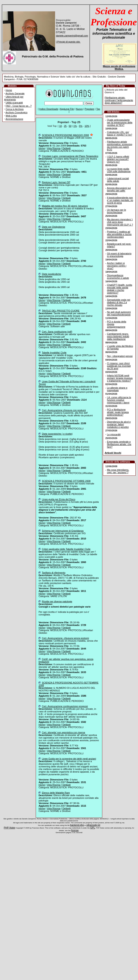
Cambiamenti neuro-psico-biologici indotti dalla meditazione (118, 336)
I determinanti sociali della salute (118, 180)
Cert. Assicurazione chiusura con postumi (64, 410)
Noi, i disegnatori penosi (120, 356)
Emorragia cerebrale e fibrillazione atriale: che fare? (119, 444)
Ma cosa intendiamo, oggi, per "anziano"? (118, 471)
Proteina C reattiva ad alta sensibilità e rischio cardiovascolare (119, 234)
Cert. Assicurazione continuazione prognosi (65, 706)
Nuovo (79, 109)
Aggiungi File (67, 109)
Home (9, 90)
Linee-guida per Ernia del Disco (58, 499)
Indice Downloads (49, 109)
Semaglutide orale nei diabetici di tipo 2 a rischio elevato (119, 302)
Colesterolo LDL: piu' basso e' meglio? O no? (120, 133)
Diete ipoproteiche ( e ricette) (57, 434)
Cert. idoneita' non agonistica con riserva (63, 732)
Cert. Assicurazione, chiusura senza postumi (65, 638)
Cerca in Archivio (15, 109)
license (75, 830)
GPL (93, 828)
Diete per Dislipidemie (53, 227)
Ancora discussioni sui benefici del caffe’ (119, 189)
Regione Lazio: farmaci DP (56, 182)
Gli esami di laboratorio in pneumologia (119, 255)
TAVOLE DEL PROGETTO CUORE (61, 311)
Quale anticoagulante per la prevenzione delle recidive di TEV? (120, 122)
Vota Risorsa (54, 148)
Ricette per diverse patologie (57, 601)
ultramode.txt (93, 825)
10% (87, 126)
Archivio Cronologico (16, 112)
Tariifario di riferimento (54, 573)
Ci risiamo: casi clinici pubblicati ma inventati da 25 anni (119, 366)
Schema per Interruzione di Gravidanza (63, 531)
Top (98, 109)
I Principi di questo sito (68, 42)
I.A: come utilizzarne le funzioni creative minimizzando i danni (119, 400)
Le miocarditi (114, 434)
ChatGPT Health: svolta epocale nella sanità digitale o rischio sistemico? (120, 289)
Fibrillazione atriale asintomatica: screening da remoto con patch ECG (120, 146)
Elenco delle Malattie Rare (56, 793)
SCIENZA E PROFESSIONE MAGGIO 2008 (65, 135)
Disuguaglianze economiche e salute (118, 277)
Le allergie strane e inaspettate (117, 389)
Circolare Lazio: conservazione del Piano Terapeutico (70, 156)
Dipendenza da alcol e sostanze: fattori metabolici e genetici (119, 424)
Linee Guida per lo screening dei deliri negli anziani (69, 759)
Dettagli (66, 148)
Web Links (11, 116)
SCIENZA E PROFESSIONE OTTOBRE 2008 (66, 481)
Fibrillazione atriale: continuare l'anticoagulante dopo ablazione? (119, 100)
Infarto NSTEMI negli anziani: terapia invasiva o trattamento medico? (120, 378)
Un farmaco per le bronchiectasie (117, 211)
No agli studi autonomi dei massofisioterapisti (119, 313)
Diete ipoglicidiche (51, 274)
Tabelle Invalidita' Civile (54, 353)
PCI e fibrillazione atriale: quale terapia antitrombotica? (118, 412)
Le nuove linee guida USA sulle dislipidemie (119, 170)
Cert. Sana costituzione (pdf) (57, 332)
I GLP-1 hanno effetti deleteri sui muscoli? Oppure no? (118, 159)
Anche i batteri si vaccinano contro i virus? (117, 266)
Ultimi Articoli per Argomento (14, 98)
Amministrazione (14, 119)
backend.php (77, 825)
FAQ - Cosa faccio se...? (19, 106)
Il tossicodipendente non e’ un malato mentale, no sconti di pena (120, 200)
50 (70, 126)
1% (75, 126)
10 (61, 126)
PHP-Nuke (10, 828)
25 (65, 126)
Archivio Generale (15, 93)
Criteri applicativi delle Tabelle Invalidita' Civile (66, 549)
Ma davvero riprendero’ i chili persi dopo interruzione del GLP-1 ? (120, 222)
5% (81, 126)
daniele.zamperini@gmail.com (72, 36)
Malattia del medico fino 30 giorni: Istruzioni (65, 206)
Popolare (89, 109)
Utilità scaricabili (14, 103)
